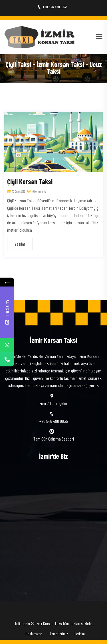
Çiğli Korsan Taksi (30, 181)
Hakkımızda (34, 634)
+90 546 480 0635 (53, 7)
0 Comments (37, 191)
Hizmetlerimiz (58, 634)
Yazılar (20, 244)
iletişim (80, 634)
